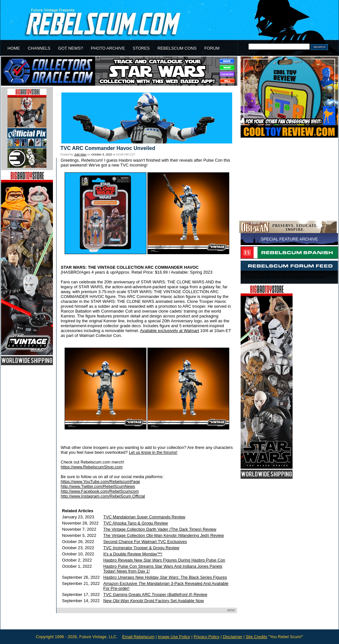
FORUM (212, 48)
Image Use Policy (174, 637)
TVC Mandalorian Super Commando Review (144, 517)
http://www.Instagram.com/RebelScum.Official (103, 496)
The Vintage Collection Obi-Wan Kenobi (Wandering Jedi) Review (164, 535)
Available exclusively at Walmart (169, 331)
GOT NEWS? (71, 48)
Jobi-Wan (80, 155)
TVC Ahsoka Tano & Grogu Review (136, 523)
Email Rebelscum (138, 637)
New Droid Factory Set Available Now (154, 601)
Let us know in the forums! (153, 452)
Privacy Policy (207, 637)
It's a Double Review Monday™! (133, 554)
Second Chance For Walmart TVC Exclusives (145, 542)
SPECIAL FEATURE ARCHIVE (289, 239)
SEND (231, 610)
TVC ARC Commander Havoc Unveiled (108, 148)
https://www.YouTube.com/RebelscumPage (100, 482)
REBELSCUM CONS (177, 48)
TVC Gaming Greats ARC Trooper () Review (155, 594)
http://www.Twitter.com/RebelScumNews (98, 486)
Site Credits (256, 637)
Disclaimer (232, 637)
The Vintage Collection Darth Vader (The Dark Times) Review (160, 529)
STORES (141, 48)
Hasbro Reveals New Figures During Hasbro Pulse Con (164, 560)
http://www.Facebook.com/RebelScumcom (100, 491)
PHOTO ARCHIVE (108, 48)
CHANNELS (39, 48)
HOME (14, 48)
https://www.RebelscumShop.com (92, 467)
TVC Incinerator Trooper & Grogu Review (141, 548)
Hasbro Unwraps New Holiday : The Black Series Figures (165, 577)
